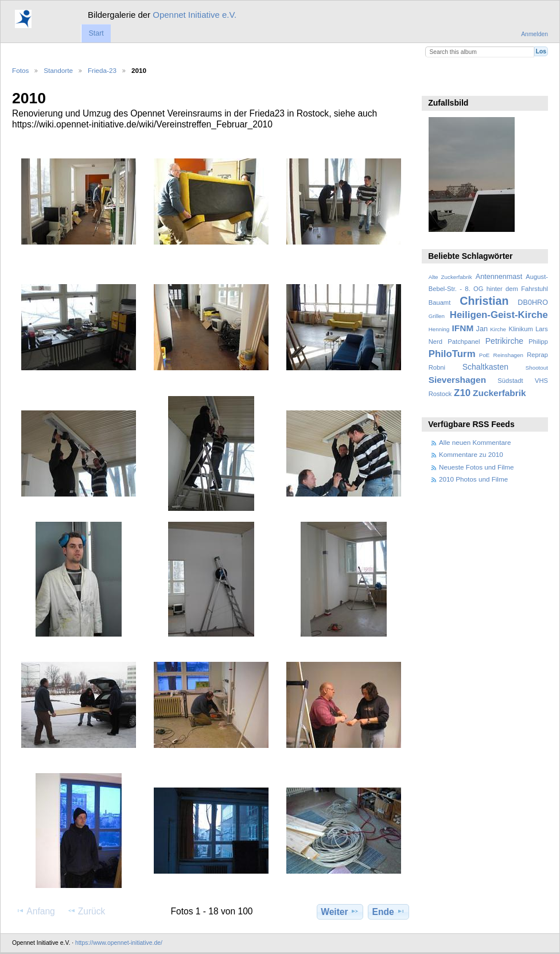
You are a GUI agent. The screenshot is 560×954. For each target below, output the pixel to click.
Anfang (35, 911)
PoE (485, 355)
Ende (389, 912)
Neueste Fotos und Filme (477, 467)
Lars (542, 329)
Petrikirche (504, 341)
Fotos (20, 70)
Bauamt (440, 303)
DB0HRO (533, 303)
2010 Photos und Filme (473, 479)
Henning (439, 329)
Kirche (498, 329)
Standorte (58, 70)
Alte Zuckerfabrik (450, 277)
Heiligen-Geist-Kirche (499, 315)
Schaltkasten (485, 367)
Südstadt (510, 381)
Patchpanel (464, 342)
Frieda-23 (102, 70)
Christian (484, 301)
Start (96, 33)
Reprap (537, 355)
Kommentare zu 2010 (471, 454)
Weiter (340, 912)
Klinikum (520, 329)
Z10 (462, 393)
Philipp (538, 342)
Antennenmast (499, 277)
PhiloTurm (452, 354)
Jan (482, 329)
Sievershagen (457, 380)
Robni (437, 367)
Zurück (86, 911)
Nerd (435, 342)
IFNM (463, 328)
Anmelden (534, 34)
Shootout (537, 368)
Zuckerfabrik (499, 393)
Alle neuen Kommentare (475, 442)
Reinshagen (508, 355)
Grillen (437, 316)
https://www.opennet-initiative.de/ (119, 943)
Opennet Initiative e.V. (195, 15)
